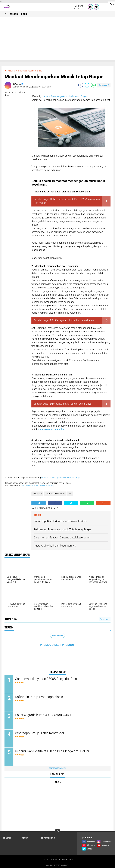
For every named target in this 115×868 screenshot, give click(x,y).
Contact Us (55, 860)
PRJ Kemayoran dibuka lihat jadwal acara (72, 320)
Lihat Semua (57, 635)
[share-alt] (39, 503)
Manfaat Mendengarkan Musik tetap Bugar (64, 96)
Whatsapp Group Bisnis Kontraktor (40, 733)
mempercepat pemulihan (52, 429)
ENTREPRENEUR (48, 838)
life (41, 71)
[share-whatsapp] (93, 85)
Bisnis (24, 14)
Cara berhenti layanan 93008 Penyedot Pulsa (47, 679)
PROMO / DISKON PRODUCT (57, 645)
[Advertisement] (57, 39)
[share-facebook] (81, 85)
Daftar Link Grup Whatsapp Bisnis (39, 697)
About (45, 860)
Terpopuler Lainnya (57, 768)
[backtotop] (57, 832)
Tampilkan (105, 619)
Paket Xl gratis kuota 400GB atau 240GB (44, 715)
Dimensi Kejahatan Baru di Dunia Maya (71, 404)
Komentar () (104, 85)
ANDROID (14, 14)
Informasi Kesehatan (28, 71)
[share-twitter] (87, 85)
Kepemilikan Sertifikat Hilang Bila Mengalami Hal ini (52, 751)
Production (67, 860)
